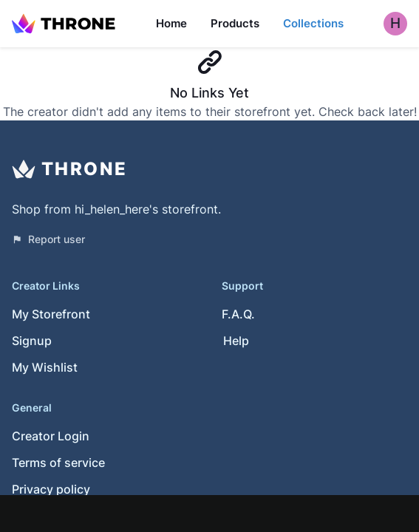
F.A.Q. (238, 314)
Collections (313, 23)
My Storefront (51, 314)
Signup (32, 341)
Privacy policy (51, 489)
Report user (48, 239)
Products (235, 23)
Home (171, 23)
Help (236, 341)
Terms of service (58, 463)
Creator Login (51, 436)
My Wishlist (45, 367)
